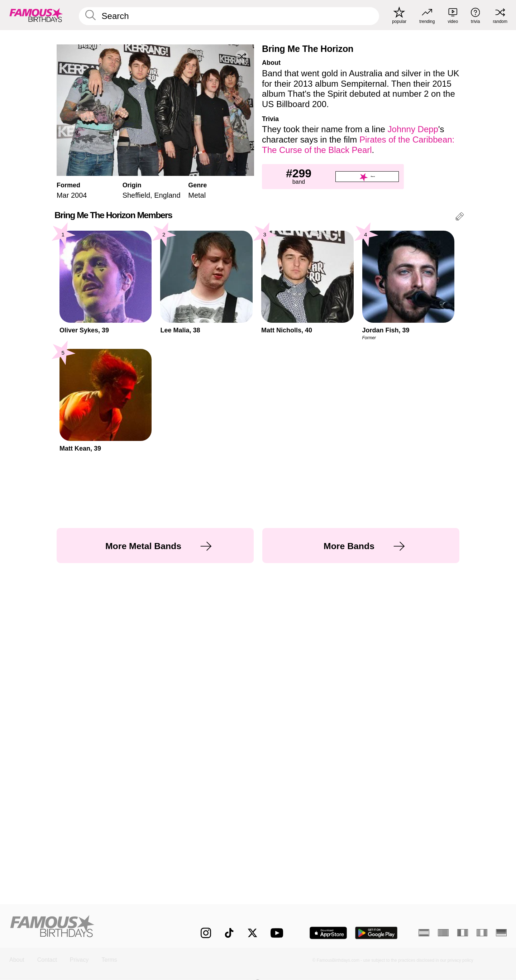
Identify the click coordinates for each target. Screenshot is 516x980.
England (167, 195)
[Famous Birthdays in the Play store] (376, 933)
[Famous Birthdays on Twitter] (252, 933)
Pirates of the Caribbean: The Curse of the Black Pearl (358, 145)
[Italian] (482, 933)
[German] (501, 933)
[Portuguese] (443, 933)
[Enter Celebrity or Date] (229, 16)
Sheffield (136, 195)
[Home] (90, 927)
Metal (197, 195)
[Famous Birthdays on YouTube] (278, 933)
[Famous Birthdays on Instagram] (206, 933)
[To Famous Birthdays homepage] (36, 15)
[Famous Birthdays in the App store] (328, 933)
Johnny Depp (413, 129)
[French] (463, 933)
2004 (79, 195)
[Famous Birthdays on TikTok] (229, 933)
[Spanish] (424, 933)
